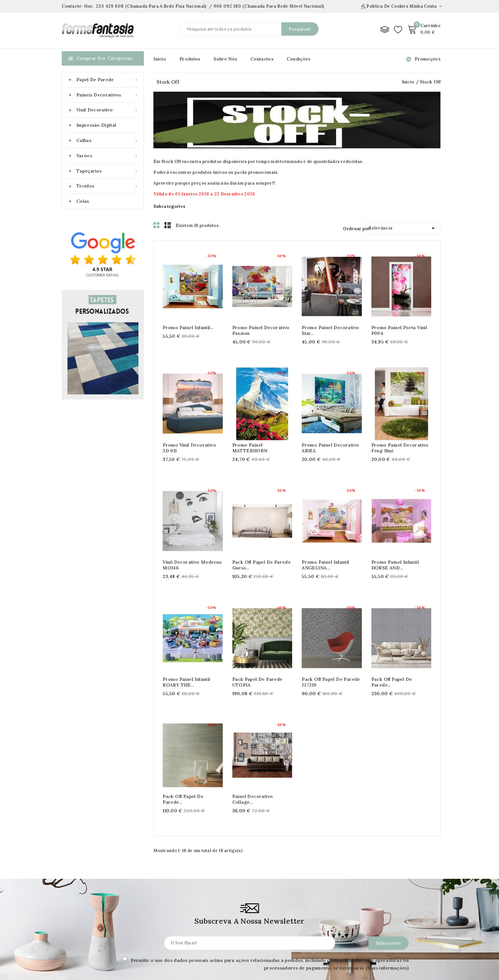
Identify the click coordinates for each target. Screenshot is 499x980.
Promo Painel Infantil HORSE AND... (395, 565)
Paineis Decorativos (108, 95)
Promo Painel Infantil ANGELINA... (325, 565)
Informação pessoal (251, 922)
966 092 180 (227, 6)
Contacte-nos (330, 907)
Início (160, 59)
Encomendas (243, 933)
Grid (157, 225)
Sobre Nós (225, 59)
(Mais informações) (387, 851)
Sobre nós (157, 943)
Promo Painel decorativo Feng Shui (400, 448)
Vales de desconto (250, 964)
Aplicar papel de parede (89, 922)
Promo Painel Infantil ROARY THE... (186, 682)
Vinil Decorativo (108, 110)
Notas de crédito (248, 943)
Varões (108, 156)
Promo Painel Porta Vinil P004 (399, 330)
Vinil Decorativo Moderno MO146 (192, 565)
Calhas (108, 141)
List (168, 225)
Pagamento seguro (166, 954)
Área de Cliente (249, 907)
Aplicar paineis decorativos (93, 933)
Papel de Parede (108, 80)
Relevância (403, 227)
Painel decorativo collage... (322, 669)
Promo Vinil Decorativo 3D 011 (189, 448)
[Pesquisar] (249, 29)
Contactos (262, 59)
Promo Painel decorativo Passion (261, 330)
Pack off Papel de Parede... (392, 617)
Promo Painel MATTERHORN (250, 448)
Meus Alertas (243, 975)
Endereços (241, 954)
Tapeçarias (108, 171)
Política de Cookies (384, 6)
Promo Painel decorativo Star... (330, 330)
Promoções (428, 59)
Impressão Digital (96, 125)
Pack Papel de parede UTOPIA (257, 617)
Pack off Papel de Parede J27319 (331, 617)
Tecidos (108, 186)
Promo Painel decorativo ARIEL (330, 448)
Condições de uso (166, 933)
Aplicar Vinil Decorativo (88, 943)
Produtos (190, 59)
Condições (299, 59)
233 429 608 (110, 6)
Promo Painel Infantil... (188, 328)
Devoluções (158, 975)
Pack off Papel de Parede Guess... (262, 565)
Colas (83, 201)
